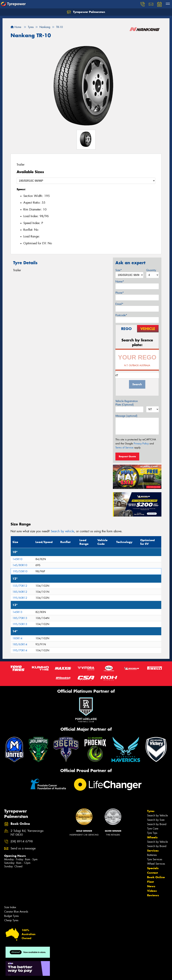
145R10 (17, 559)
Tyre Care (153, 829)
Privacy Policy (141, 444)
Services (153, 851)
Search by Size (156, 820)
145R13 (17, 612)
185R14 (17, 638)
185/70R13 (20, 618)
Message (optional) (126, 416)
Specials (153, 868)
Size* (119, 270)
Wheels (152, 837)
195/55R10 (20, 571)
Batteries (152, 855)
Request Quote (127, 456)
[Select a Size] (86, 181)
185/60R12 (20, 592)
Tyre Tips (152, 833)
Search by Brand (157, 824)
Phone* (120, 293)
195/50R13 (20, 624)
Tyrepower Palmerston (86, 12)
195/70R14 (20, 650)
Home (16, 27)
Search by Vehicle (157, 815)
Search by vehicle (62, 531)
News (151, 886)
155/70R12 (20, 586)
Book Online (156, 877)
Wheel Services (156, 864)
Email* (119, 304)
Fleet (150, 882)
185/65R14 (20, 644)
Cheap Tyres (11, 920)
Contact (153, 873)
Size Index (10, 907)
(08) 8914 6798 (22, 841)
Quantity (151, 270)
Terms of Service (124, 448)
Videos (152, 891)
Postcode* (121, 315)
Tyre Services (155, 859)
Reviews (153, 895)
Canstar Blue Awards (16, 912)
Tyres (151, 811)
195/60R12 (20, 598)
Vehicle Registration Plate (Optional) (127, 403)
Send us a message (23, 848)
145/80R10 (20, 565)
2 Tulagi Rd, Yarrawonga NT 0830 (27, 833)
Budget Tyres (11, 916)
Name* (120, 282)
